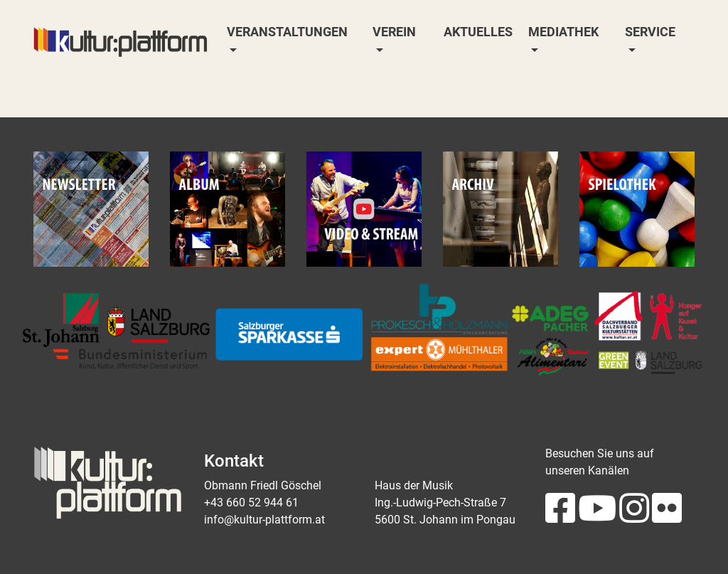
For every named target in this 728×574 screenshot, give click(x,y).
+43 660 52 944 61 (251, 503)
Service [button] (650, 32)
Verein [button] (394, 32)
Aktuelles (478, 32)
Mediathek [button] (563, 32)
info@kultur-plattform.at (264, 520)
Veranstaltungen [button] (287, 32)
